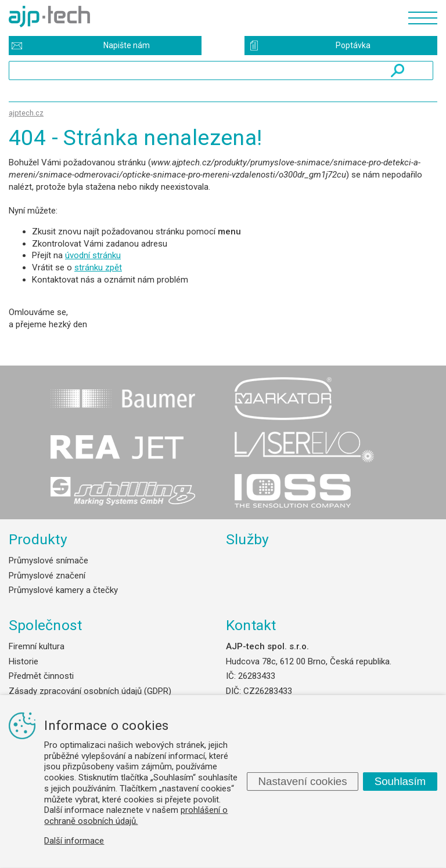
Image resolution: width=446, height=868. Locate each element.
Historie (24, 661)
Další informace (74, 841)
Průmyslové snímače (48, 560)
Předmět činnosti (41, 676)
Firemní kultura (37, 646)
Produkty (38, 539)
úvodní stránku (93, 255)
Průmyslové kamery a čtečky (63, 590)
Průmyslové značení (47, 576)
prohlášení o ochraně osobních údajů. (136, 815)
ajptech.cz (26, 113)
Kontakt (251, 625)
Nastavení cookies (302, 781)
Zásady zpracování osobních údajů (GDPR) (90, 691)
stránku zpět (98, 267)
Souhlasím (400, 781)
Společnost (45, 625)
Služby (248, 539)
